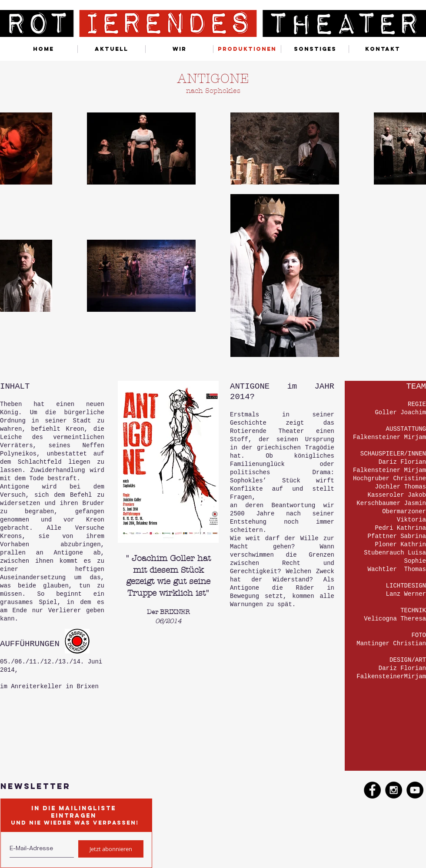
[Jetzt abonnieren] (111, 849)
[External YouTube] (208, 708)
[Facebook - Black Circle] (372, 790)
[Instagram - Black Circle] (394, 790)
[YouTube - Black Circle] (415, 790)
